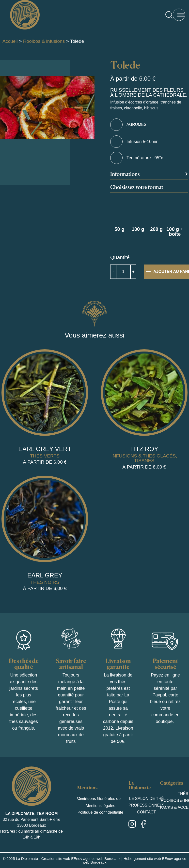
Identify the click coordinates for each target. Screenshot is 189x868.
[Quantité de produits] (123, 272)
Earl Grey (45, 575)
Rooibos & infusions (44, 41)
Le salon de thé (147, 798)
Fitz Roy (144, 449)
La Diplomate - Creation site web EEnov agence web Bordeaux (68, 859)
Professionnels (147, 805)
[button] (149, 176)
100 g (138, 229)
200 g (156, 229)
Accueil (10, 41)
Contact (146, 812)
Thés (183, 794)
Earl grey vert (45, 449)
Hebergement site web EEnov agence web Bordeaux (134, 860)
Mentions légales (100, 806)
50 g (119, 229)
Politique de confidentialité (100, 812)
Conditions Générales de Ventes (99, 799)
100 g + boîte (175, 232)
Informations (125, 174)
